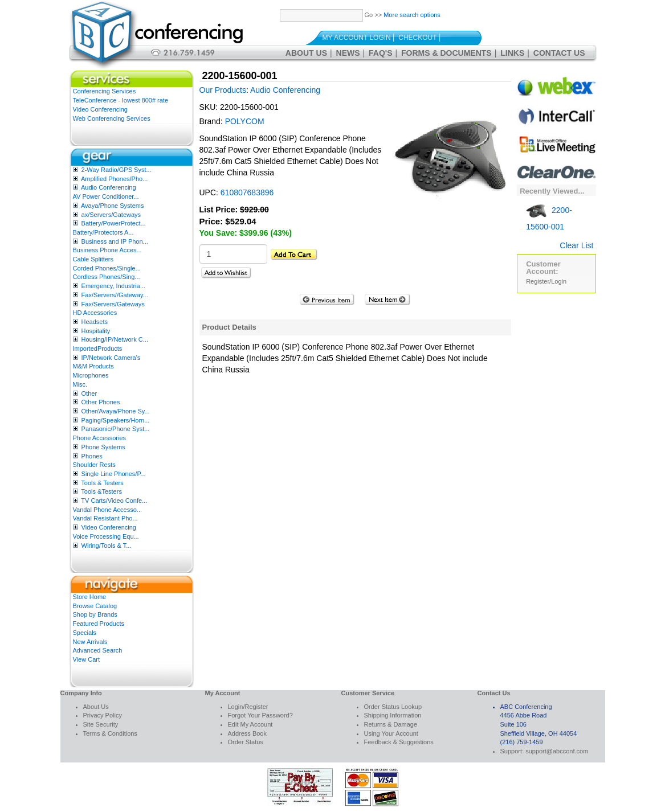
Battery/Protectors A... (103, 232)
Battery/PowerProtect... (114, 223)
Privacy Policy (103, 715)
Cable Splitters (93, 259)
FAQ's (380, 53)
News (348, 53)
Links (512, 53)
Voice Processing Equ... (106, 536)
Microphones (91, 375)
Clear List (576, 245)
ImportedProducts (98, 348)
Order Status (246, 742)
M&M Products (93, 366)
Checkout (417, 38)
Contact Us (559, 53)
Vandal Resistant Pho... (105, 518)
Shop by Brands (95, 614)
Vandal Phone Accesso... (108, 510)
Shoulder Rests (94, 465)
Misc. (80, 384)
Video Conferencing (100, 109)
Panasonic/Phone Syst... (116, 429)
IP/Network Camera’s (111, 358)
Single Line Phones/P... (114, 474)
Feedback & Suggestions (399, 742)
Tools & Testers (102, 483)
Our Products (223, 90)
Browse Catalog (95, 606)
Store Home (90, 597)
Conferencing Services (105, 91)
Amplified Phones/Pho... (114, 179)
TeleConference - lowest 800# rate (121, 100)
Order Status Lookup (393, 707)
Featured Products (99, 624)
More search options (412, 15)
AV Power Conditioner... (106, 196)
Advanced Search (98, 650)
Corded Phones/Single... (107, 268)
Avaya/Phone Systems (112, 206)
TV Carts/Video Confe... (114, 501)
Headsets (95, 322)
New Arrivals (90, 642)
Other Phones (101, 402)
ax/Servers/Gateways (111, 215)
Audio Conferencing (109, 187)
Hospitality (96, 331)
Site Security (101, 724)
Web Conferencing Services (112, 118)
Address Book (247, 733)
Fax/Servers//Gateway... (115, 295)
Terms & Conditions (110, 733)
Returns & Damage (391, 724)
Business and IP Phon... (115, 241)
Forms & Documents (446, 53)
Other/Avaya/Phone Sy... (116, 411)
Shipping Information (393, 715)
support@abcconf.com (557, 751)
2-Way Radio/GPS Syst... (117, 170)
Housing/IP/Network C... (115, 339)
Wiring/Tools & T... (107, 546)
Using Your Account (391, 733)
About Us (306, 53)
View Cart (86, 659)
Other (89, 393)
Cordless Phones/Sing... (107, 277)
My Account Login (357, 38)
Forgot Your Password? (260, 715)
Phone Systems (103, 447)
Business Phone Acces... (107, 250)
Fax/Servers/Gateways (113, 304)
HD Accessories (95, 313)
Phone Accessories (100, 438)
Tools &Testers (101, 491)
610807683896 (247, 192)
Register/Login (546, 281)
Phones (92, 456)
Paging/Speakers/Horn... (116, 420)
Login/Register (248, 707)
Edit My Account (250, 724)
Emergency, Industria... (113, 286)
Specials (85, 633)
